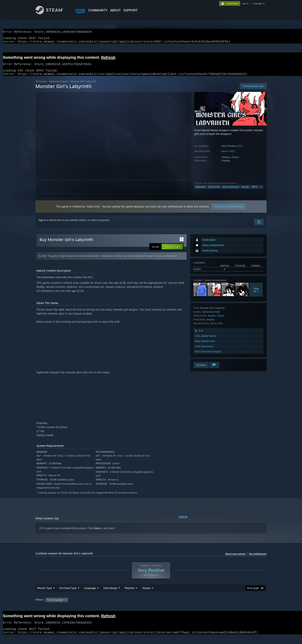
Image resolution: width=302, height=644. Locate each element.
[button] (172, 251)
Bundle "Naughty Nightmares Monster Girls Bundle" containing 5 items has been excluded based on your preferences (108, 260)
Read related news (205, 346)
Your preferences (258, 558)
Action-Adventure (231, 191)
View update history (206, 340)
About (115, 10)
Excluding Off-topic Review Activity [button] (94, 607)
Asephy (226, 162)
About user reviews (235, 558)
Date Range (110, 595)
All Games (41, 86)
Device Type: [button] (233, 607)
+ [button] (261, 191)
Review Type (45, 595)
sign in (245, 3)
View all (183, 522)
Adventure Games (59, 86)
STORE (80, 10)
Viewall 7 (256, 294)
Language (90, 595)
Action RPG (214, 191)
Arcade (245, 191)
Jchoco (235, 162)
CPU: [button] (203, 607)
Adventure (200, 191)
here (97, 533)
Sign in (42, 225)
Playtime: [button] (124, 607)
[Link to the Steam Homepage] (52, 13)
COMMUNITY (98, 10)
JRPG (255, 191)
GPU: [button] (216, 607)
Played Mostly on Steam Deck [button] (151, 607)
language (258, 3)
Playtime (130, 595)
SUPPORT (131, 10)
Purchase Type (68, 595)
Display (146, 595)
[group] (151, 607)
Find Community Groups (208, 356)
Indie (217, 316)
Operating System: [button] (183, 607)
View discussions (204, 351)
